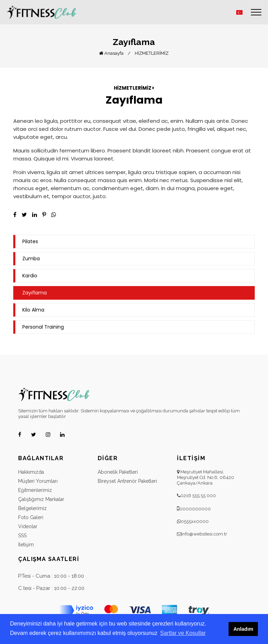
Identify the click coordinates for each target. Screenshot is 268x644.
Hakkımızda (31, 472)
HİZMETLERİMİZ (152, 53)
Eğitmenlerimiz (35, 490)
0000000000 (195, 509)
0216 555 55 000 (198, 496)
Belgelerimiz (32, 508)
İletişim (26, 545)
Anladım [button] (243, 629)
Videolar (28, 526)
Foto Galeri (31, 517)
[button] (239, 12)
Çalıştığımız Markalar (41, 499)
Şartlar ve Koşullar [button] (183, 633)
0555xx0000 (195, 521)
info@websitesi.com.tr (204, 534)
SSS (22, 536)
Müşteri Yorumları (38, 481)
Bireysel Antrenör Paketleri (127, 481)
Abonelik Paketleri (118, 472)
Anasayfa (111, 53)
